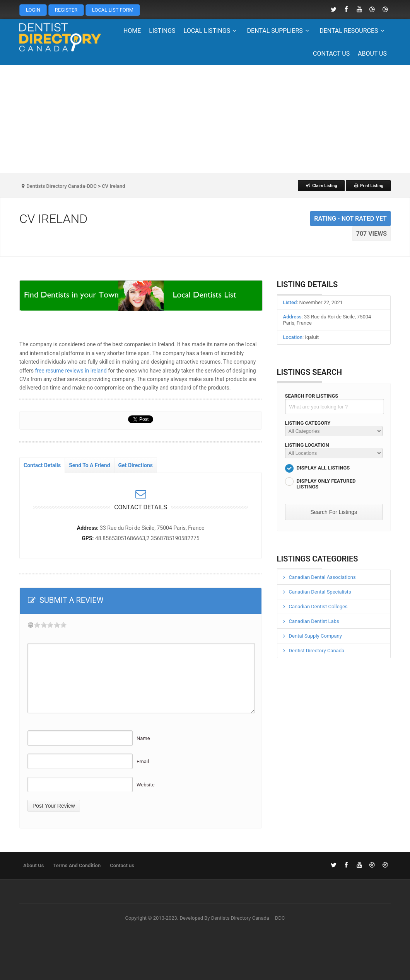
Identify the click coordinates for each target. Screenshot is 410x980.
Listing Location (307, 445)
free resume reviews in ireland (71, 371)
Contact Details (42, 465)
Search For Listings (312, 396)
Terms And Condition (77, 865)
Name (143, 738)
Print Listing (368, 186)
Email (143, 761)
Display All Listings (323, 468)
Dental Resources (353, 31)
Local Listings (211, 31)
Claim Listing (321, 186)
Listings (162, 31)
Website (146, 785)
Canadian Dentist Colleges (318, 607)
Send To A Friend (89, 465)
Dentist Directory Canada (317, 651)
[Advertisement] (205, 119)
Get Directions (136, 465)
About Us (372, 54)
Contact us (331, 54)
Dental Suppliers (279, 31)
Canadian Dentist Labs (314, 621)
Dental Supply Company (315, 636)
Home (132, 31)
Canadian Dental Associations (322, 577)
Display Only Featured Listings (326, 484)
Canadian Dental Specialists (320, 592)
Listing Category (308, 423)
